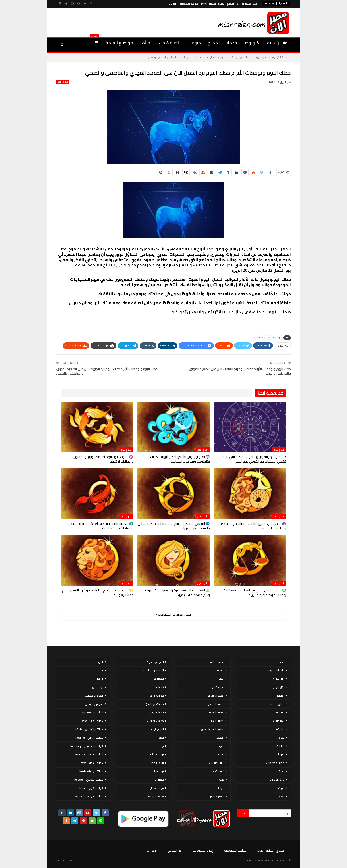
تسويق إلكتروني (94, 704)
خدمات (231, 43)
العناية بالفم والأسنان (213, 729)
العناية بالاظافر (216, 704)
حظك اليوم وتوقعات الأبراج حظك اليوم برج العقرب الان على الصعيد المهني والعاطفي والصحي (240, 371)
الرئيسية (277, 43)
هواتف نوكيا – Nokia (92, 771)
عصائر (281, 771)
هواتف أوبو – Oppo (92, 721)
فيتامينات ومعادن (154, 796)
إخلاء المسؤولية (250, 4)
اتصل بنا (173, 4)
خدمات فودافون (155, 704)
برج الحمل (276, 338)
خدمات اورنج (157, 696)
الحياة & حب (170, 43)
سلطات (280, 746)
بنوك (161, 738)
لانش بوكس (277, 780)
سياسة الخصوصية (189, 4)
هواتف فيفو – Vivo (92, 763)
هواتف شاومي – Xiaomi (89, 754)
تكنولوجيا (252, 43)
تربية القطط (218, 771)
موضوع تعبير (217, 796)
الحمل (221, 679)
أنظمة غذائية (217, 662)
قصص (281, 796)
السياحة (220, 754)
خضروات (159, 780)
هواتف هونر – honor (92, 788)
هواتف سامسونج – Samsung (87, 746)
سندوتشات (278, 729)
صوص (281, 738)
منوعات (194, 43)
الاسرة (221, 670)
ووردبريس (98, 687)
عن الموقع (233, 4)
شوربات (280, 754)
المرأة (147, 43)
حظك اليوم (262, 338)
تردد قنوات (158, 771)
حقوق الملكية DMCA (212, 4)
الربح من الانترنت (155, 662)
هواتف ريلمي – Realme (90, 738)
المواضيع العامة (121, 43)
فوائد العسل (157, 788)
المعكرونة (279, 721)
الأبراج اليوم (63, 82)
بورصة (160, 746)
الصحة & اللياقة (216, 696)
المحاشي (280, 696)
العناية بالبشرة (217, 712)
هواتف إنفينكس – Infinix (89, 729)
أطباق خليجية (277, 704)
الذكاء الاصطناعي (94, 696)
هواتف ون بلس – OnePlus (88, 796)
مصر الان (61, 860)
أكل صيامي (278, 687)
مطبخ (213, 43)
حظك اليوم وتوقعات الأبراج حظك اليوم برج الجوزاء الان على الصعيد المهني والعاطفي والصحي (107, 371)
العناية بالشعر (217, 721)
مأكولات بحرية (276, 670)
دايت (222, 780)
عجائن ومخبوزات (275, 763)
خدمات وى (158, 712)
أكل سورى (278, 679)
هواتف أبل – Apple (93, 712)
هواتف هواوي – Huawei (89, 780)
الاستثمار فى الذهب (153, 670)
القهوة (220, 738)
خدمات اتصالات (155, 721)
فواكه (281, 788)
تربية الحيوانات (217, 763)
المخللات (280, 712)
